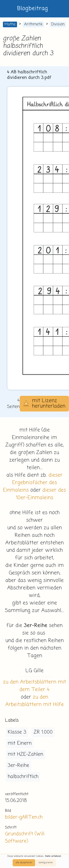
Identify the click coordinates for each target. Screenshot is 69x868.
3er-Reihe (18, 766)
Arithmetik (33, 24)
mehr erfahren (53, 856)
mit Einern (20, 743)
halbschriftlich (23, 777)
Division (58, 24)
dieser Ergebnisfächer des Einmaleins (33, 483)
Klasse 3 (17, 732)
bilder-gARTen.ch (24, 817)
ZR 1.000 (43, 732)
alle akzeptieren (24, 863)
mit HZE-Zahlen (25, 754)
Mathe (10, 24)
